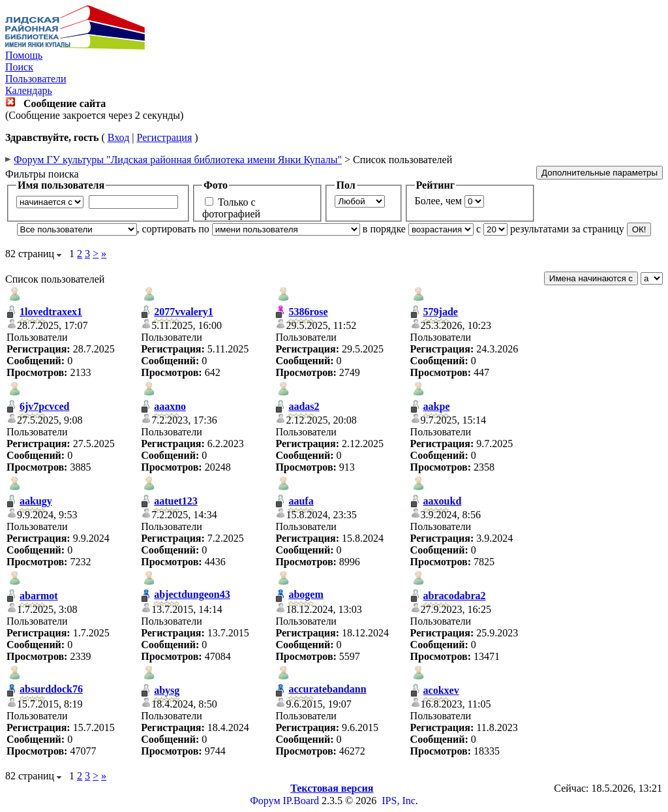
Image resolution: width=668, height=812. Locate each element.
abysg (167, 690)
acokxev (441, 690)
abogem (306, 594)
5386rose (308, 312)
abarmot (39, 596)
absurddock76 (51, 689)
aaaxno (170, 406)
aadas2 (304, 406)
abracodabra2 (455, 596)
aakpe (437, 406)
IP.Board (301, 801)
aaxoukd (443, 501)
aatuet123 (176, 501)
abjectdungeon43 (192, 594)
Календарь (29, 90)
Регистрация (164, 137)
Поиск (19, 67)
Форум (265, 801)
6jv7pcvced (44, 406)
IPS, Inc (399, 801)
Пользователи (36, 79)
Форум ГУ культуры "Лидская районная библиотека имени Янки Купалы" (178, 160)
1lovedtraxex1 (51, 312)
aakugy (36, 501)
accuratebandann (327, 689)
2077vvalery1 (184, 312)
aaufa (301, 501)
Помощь (24, 55)
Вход (119, 137)
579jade (441, 312)
